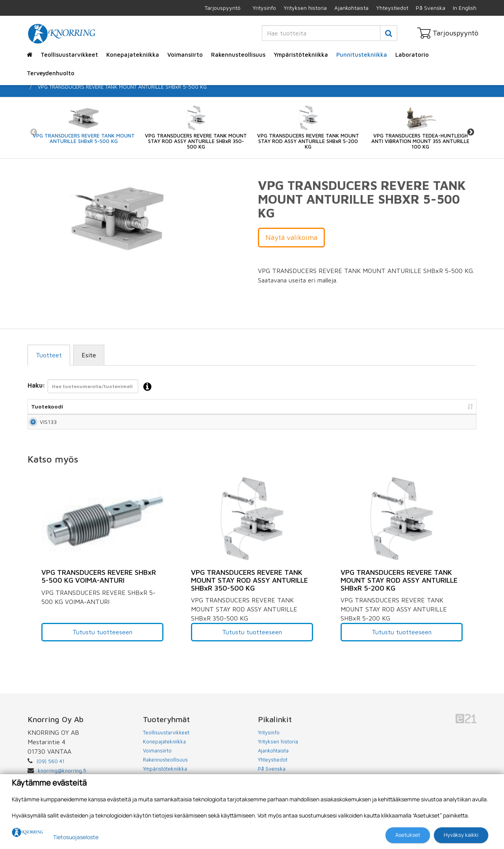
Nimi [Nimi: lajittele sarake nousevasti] (95, 406)
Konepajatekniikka (133, 55)
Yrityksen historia (305, 8)
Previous (33, 132)
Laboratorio (412, 55)
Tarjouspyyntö (222, 8)
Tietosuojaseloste (76, 837)
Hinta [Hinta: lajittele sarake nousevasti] (378, 406)
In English (465, 8)
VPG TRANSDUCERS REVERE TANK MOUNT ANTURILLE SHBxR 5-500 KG (122, 87)
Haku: (92, 387)
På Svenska (431, 8)
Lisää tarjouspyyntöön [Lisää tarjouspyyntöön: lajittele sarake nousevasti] (433, 406)
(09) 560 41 (51, 768)
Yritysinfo (264, 8)
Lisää (461, 425)
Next (471, 132)
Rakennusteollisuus (238, 55)
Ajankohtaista (351, 8)
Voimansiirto (185, 55)
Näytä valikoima (291, 237)
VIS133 (40, 425)
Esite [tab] (89, 355)
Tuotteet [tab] (49, 355)
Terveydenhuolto (51, 73)
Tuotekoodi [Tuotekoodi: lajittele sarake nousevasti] (47, 406)
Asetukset (408, 835)
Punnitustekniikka (362, 55)
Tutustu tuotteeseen (102, 639)
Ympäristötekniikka (301, 55)
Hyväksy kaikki (461, 835)
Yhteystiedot (392, 8)
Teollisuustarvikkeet (69, 55)
